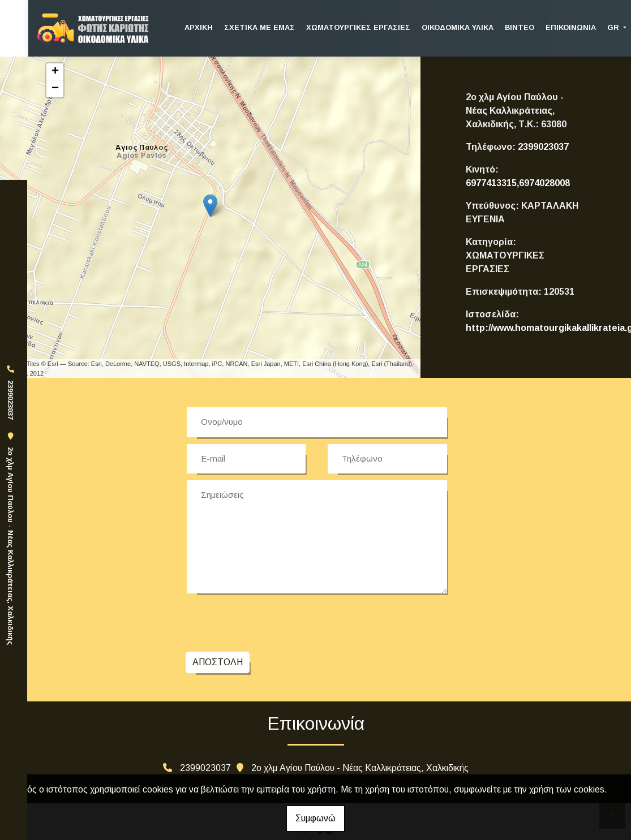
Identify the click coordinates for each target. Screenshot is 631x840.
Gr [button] (614, 27)
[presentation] (272, 621)
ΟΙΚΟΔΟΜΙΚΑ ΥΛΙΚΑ (458, 27)
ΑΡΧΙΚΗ (199, 27)
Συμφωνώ (315, 818)
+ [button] (55, 72)
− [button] (55, 89)
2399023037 (543, 147)
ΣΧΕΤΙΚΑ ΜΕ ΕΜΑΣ (259, 27)
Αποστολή (218, 662)
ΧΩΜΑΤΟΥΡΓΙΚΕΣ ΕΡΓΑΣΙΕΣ (358, 27)
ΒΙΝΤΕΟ (520, 27)
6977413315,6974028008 (518, 183)
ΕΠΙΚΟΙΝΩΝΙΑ (571, 27)
